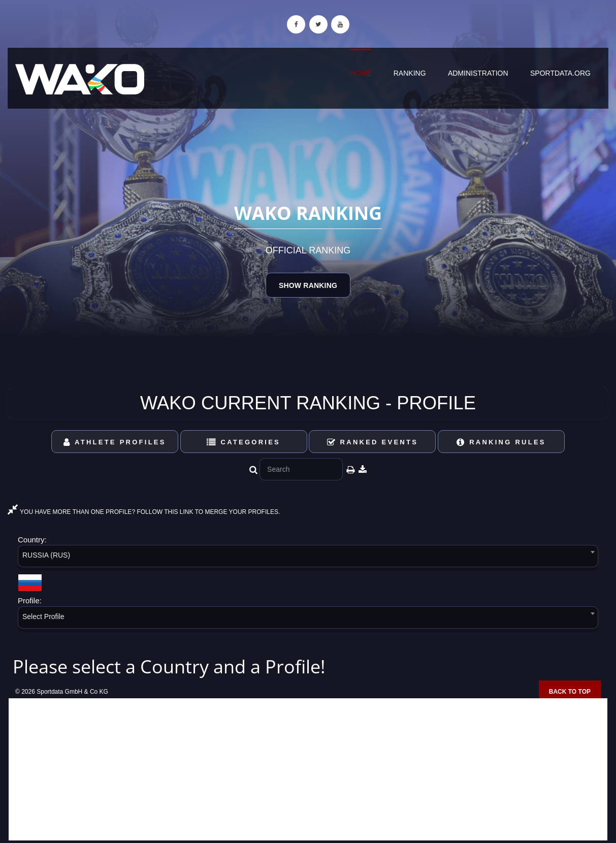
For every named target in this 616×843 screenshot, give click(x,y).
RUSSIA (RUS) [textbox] (46, 555)
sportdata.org (560, 73)
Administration (478, 73)
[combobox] (308, 558)
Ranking (410, 73)
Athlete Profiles (115, 442)
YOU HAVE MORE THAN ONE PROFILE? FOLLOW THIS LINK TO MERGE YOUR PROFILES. (144, 512)
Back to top (570, 692)
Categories (244, 442)
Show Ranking (308, 285)
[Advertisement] (308, 769)
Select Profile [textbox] (43, 617)
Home (361, 73)
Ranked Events (373, 442)
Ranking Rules (501, 442)
